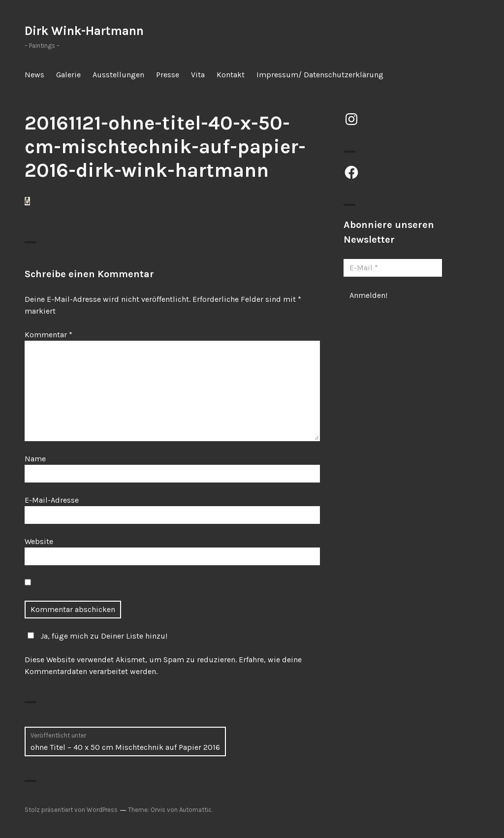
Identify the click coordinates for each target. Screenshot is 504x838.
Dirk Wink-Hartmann (84, 31)
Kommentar (48, 335)
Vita (198, 75)
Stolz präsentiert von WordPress (71, 810)
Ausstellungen (118, 75)
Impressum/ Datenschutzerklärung (320, 75)
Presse (168, 75)
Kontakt (231, 75)
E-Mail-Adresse (52, 500)
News (34, 75)
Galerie (68, 75)
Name (35, 459)
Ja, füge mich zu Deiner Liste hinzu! (96, 636)
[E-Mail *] (393, 268)
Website (39, 541)
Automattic (195, 810)
